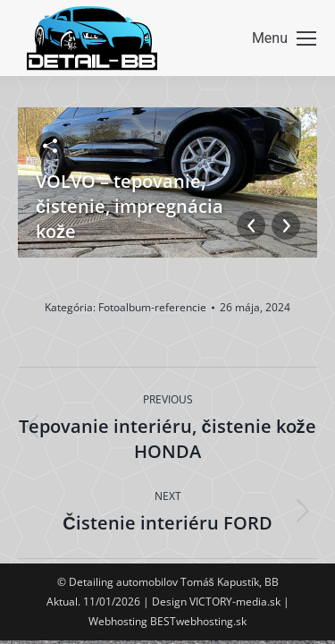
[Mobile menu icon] (284, 38)
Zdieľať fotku (50, 146)
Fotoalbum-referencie (152, 307)
